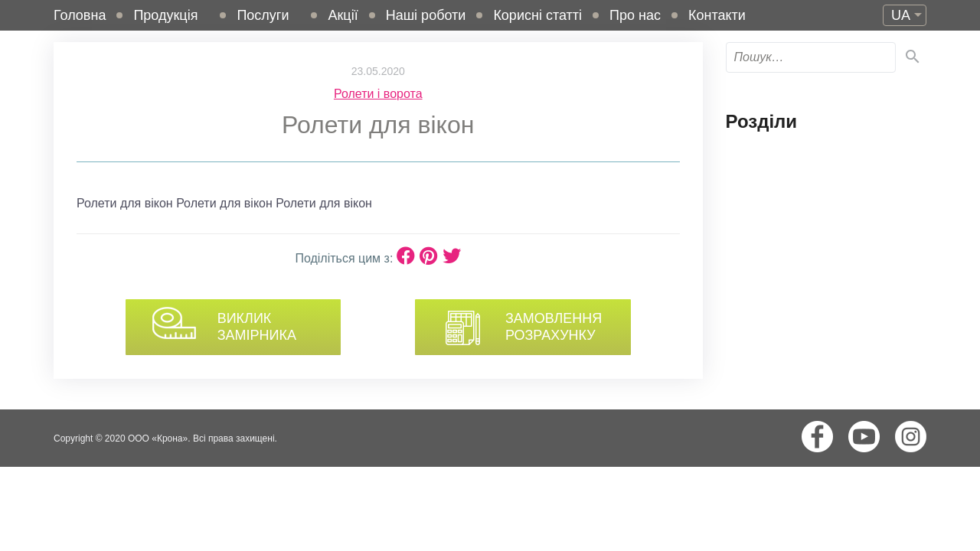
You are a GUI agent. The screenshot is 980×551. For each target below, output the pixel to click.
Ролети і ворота (378, 94)
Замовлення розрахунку (552, 327)
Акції (343, 15)
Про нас (635, 15)
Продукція (165, 15)
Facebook (817, 437)
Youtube (864, 437)
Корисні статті (537, 15)
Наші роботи (426, 15)
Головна (80, 15)
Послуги (263, 15)
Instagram (911, 437)
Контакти (717, 15)
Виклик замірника (252, 327)
